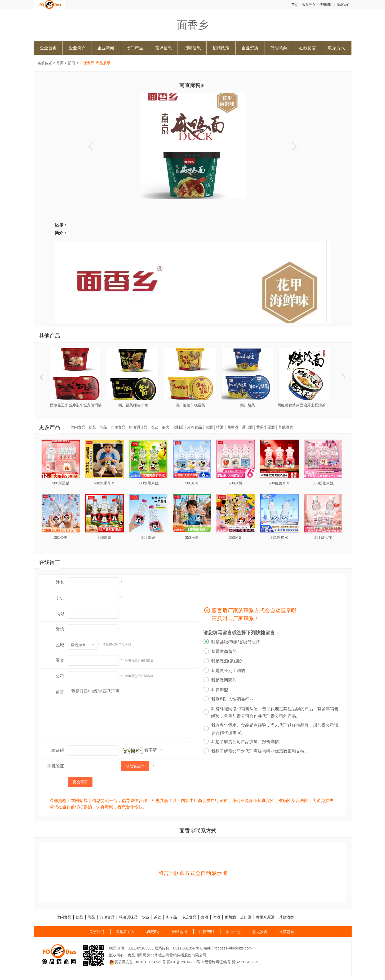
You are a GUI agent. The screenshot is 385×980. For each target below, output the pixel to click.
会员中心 (309, 5)
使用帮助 (326, 5)
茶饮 (165, 427)
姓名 (60, 582)
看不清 (151, 750)
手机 (60, 598)
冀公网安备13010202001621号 (137, 962)
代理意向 (279, 48)
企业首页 (48, 48)
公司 (60, 676)
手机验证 (56, 766)
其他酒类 (286, 427)
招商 (72, 63)
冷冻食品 (194, 427)
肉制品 (178, 427)
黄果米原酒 (265, 427)
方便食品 (118, 427)
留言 (60, 692)
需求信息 (163, 48)
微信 (60, 629)
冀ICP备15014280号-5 (185, 962)
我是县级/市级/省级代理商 (128, 713)
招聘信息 (192, 48)
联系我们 (343, 5)
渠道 (60, 660)
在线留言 (308, 48)
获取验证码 (135, 766)
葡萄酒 (233, 427)
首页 (295, 5)
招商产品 (135, 48)
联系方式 (337, 48)
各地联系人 (125, 932)
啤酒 (220, 427)
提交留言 (80, 782)
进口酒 (247, 427)
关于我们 (97, 932)
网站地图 (180, 932)
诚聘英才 (153, 932)
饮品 (92, 427)
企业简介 (77, 48)
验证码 (58, 750)
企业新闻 (106, 48)
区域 (60, 645)
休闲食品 (78, 427)
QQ (61, 613)
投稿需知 (287, 932)
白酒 (209, 427)
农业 (154, 427)
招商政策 (221, 48)
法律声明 (206, 932)
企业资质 (250, 48)
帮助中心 (233, 932)
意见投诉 (260, 932)
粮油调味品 (138, 427)
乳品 (103, 427)
